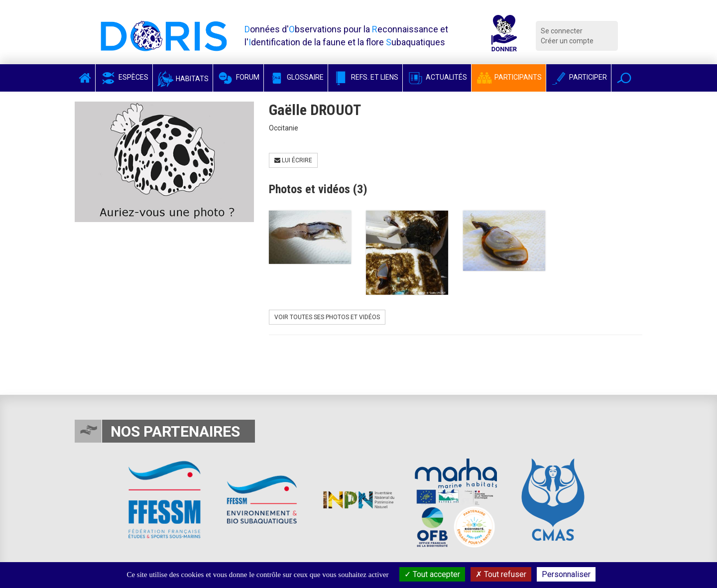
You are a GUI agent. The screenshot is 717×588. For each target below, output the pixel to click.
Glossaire (296, 77)
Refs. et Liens (365, 77)
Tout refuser (501, 574)
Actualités (437, 77)
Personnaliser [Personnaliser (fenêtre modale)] (566, 574)
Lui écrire (293, 160)
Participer (579, 77)
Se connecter (562, 31)
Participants (509, 77)
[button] (624, 78)
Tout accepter (432, 574)
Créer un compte (567, 41)
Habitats (183, 79)
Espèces (124, 77)
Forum (238, 77)
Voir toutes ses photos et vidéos (327, 317)
